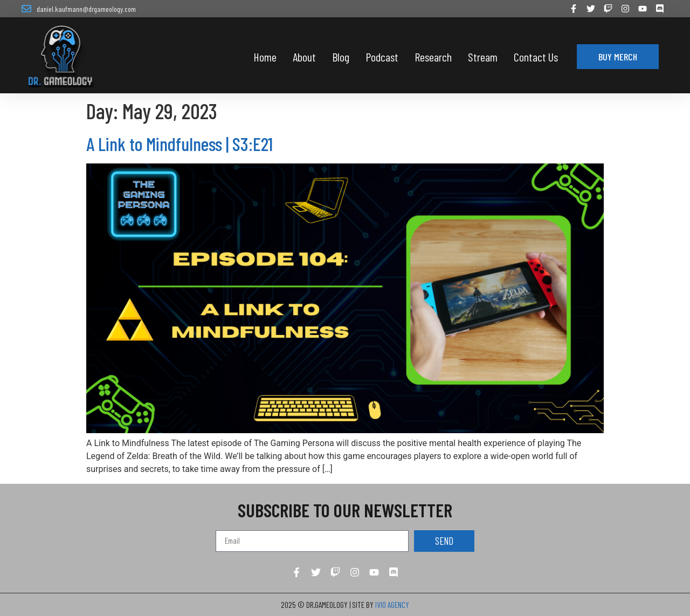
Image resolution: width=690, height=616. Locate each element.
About (304, 57)
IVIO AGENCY (392, 605)
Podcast (382, 57)
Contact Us (536, 57)
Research (433, 57)
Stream (483, 57)
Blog (341, 57)
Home (265, 57)
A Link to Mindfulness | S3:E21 (180, 143)
